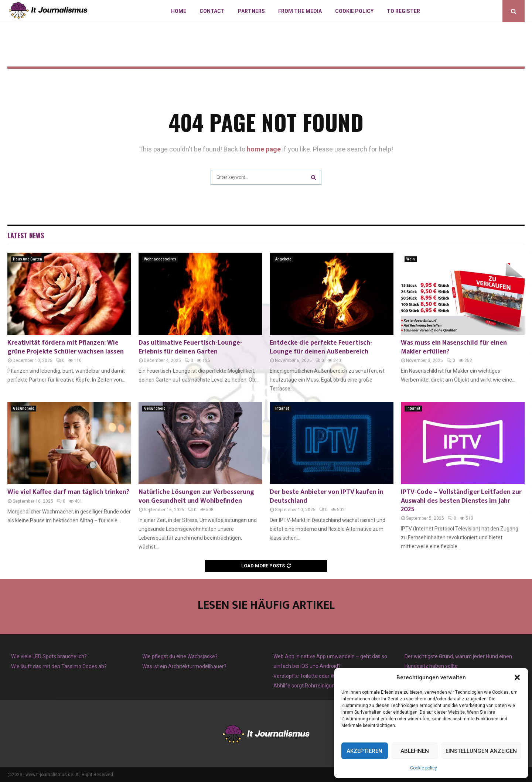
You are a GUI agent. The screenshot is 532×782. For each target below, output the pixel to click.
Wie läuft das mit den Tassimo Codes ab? (59, 666)
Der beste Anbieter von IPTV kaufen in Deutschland (327, 496)
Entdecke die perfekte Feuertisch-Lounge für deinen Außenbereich (321, 347)
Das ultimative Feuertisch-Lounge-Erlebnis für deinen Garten (190, 347)
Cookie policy (424, 768)
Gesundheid (24, 408)
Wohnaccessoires (160, 259)
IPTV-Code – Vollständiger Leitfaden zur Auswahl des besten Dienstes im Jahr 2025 (461, 501)
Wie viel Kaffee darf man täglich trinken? (68, 492)
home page (264, 149)
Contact (212, 11)
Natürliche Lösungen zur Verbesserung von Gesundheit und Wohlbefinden (196, 496)
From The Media (300, 11)
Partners (251, 11)
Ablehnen (415, 751)
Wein (411, 259)
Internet (282, 408)
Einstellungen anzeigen (481, 751)
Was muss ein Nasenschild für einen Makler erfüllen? (454, 347)
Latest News (26, 235)
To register (403, 11)
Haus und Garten (28, 259)
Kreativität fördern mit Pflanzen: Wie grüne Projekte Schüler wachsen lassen (66, 347)
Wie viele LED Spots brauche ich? (49, 656)
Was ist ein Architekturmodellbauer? (184, 666)
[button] (517, 677)
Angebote (283, 259)
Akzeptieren (364, 751)
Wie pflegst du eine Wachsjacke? (180, 656)
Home (179, 11)
